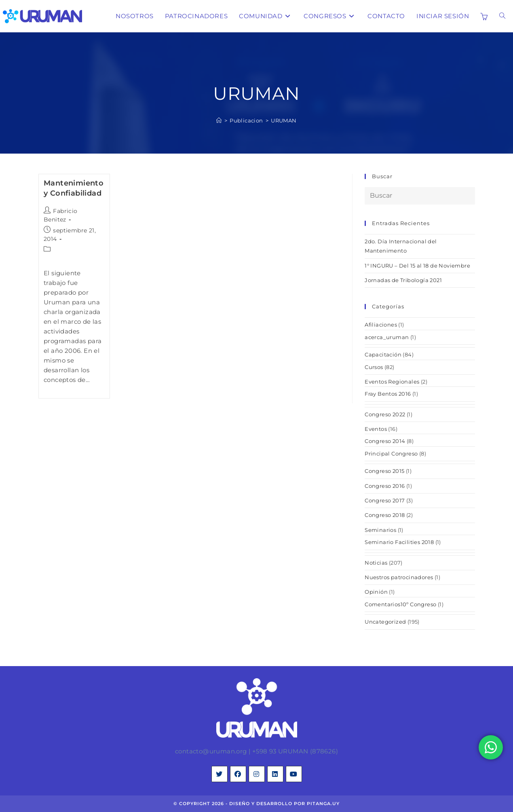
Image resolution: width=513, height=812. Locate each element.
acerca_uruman (387, 337)
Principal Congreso (391, 453)
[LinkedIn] (275, 774)
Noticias (376, 563)
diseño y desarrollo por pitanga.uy (284, 804)
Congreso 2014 (385, 441)
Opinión (376, 592)
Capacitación (383, 354)
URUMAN (284, 120)
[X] (220, 774)
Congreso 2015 (384, 471)
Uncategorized (385, 622)
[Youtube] (294, 774)
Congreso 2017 (385, 500)
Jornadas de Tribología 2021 (403, 280)
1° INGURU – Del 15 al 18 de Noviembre (417, 266)
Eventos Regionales (392, 382)
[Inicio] (219, 120)
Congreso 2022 (385, 414)
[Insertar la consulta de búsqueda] (420, 196)
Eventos (376, 429)
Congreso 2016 (385, 486)
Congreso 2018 (385, 515)
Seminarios (380, 530)
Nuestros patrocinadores (399, 577)
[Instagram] (257, 774)
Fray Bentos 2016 (388, 394)
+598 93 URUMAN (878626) (295, 751)
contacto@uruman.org (211, 751)
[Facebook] (238, 774)
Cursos (374, 367)
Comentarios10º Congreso (400, 604)
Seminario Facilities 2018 (399, 542)
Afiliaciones (381, 325)
